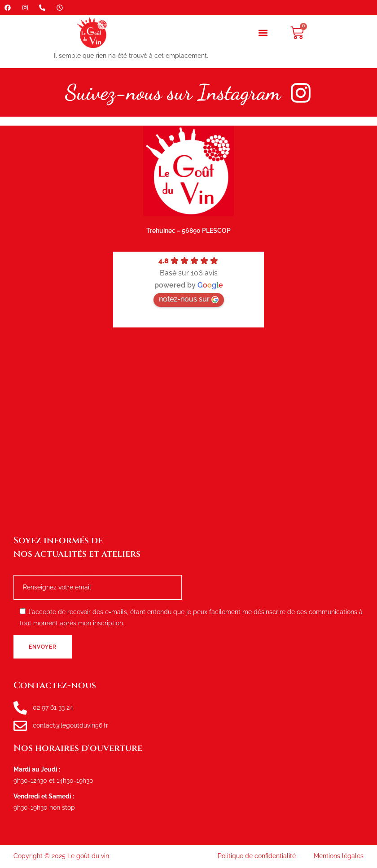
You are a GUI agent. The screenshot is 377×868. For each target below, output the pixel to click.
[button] (263, 33)
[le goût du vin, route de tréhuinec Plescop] (188, 431)
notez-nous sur (189, 299)
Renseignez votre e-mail (98, 580)
